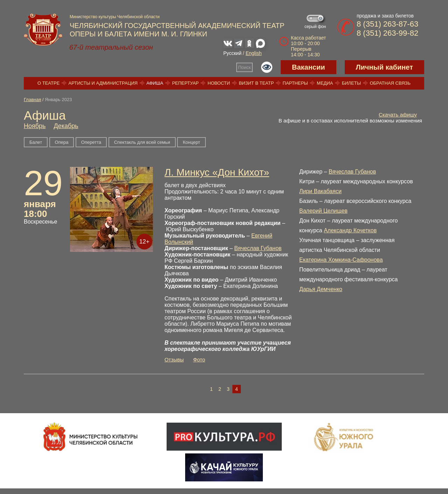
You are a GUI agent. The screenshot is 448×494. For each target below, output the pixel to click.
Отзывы (174, 359)
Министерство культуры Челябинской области (115, 17)
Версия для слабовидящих (267, 67)
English (254, 53)
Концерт (191, 142)
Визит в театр (256, 83)
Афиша (155, 83)
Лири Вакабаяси (320, 191)
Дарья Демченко (321, 289)
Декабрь (66, 126)
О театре (48, 83)
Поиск (245, 67)
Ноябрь (35, 126)
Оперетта (91, 142)
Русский (232, 53)
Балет (36, 142)
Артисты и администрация (103, 83)
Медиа (325, 83)
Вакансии (309, 67)
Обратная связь (390, 83)
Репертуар (185, 83)
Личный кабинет (384, 67)
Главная (32, 100)
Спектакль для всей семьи (142, 142)
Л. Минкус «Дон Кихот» (217, 172)
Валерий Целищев (323, 211)
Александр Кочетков (350, 230)
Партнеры (295, 83)
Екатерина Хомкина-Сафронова (341, 260)
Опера (62, 142)
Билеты (352, 83)
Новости (219, 83)
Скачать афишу (398, 115)
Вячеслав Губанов (258, 248)
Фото (199, 359)
